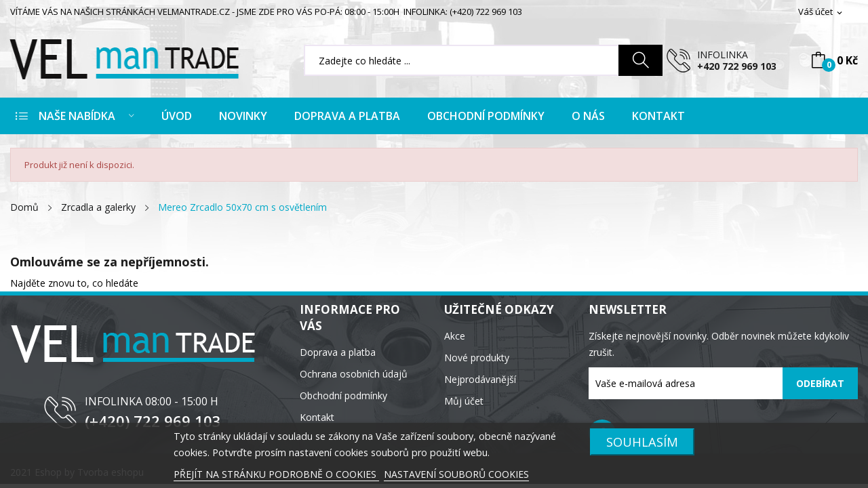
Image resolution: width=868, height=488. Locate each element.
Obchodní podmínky (343, 395)
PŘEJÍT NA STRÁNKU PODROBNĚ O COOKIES (276, 474)
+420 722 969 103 (737, 66)
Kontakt (317, 417)
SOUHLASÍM (642, 442)
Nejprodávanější (480, 379)
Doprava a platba (338, 352)
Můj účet (464, 401)
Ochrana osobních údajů (354, 374)
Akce (455, 336)
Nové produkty (477, 358)
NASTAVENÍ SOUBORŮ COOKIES (456, 474)
